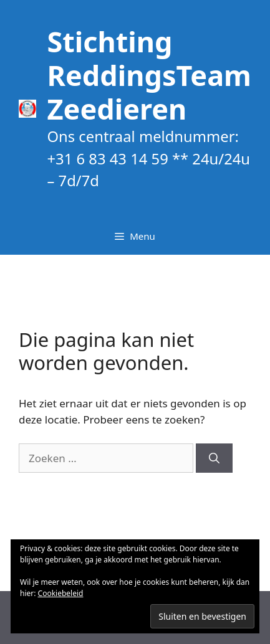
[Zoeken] (214, 458)
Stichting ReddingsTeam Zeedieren (149, 75)
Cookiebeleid (61, 593)
